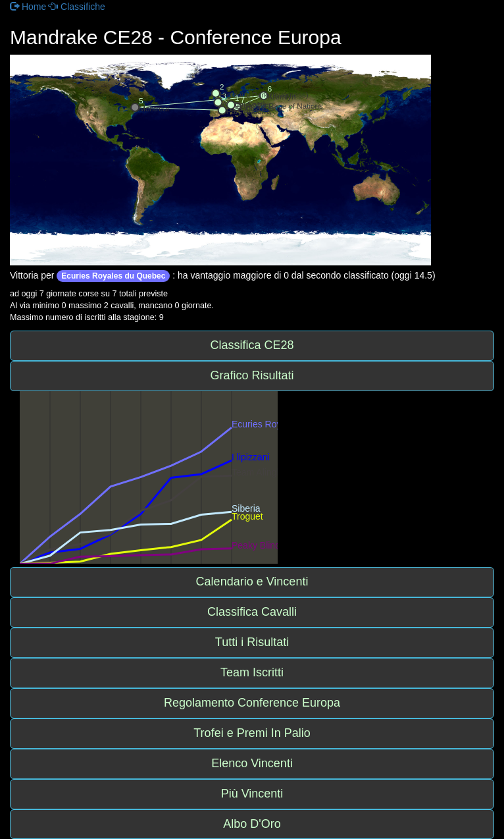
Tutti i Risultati (252, 642)
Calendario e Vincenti (252, 582)
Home (28, 7)
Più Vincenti (252, 794)
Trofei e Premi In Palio (252, 733)
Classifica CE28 (252, 345)
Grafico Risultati (252, 375)
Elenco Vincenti (252, 763)
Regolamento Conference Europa (252, 703)
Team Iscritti (252, 672)
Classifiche (77, 7)
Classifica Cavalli (252, 612)
